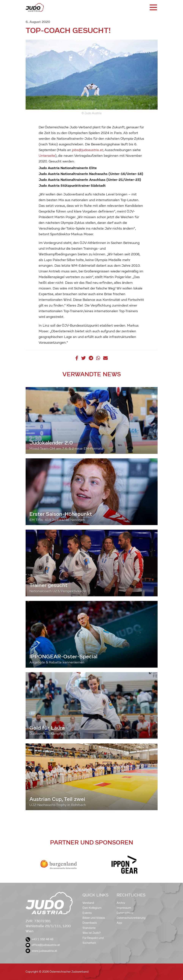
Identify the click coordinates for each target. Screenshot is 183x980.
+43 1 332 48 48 (39, 939)
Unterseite (47, 156)
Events (87, 913)
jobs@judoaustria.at (88, 150)
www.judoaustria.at (41, 951)
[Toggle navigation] (153, 7)
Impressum (124, 908)
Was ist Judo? (92, 933)
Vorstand (88, 903)
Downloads (90, 923)
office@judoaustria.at (43, 945)
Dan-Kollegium (92, 908)
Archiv (121, 903)
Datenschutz (125, 913)
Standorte (89, 928)
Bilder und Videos (94, 918)
